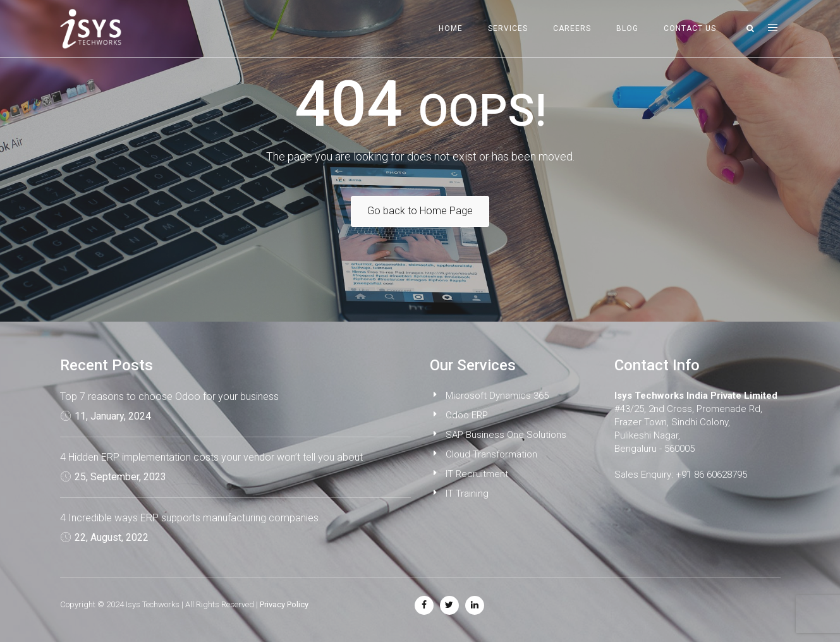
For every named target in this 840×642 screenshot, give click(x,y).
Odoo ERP (467, 415)
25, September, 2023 (120, 477)
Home (451, 28)
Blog (627, 28)
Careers (572, 28)
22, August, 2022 (112, 537)
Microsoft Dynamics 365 (497, 396)
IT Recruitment (477, 474)
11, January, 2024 (113, 416)
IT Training (467, 494)
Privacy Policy (284, 604)
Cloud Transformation (491, 454)
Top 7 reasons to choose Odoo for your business (169, 397)
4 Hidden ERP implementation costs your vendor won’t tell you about (211, 457)
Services (508, 28)
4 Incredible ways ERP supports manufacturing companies (189, 518)
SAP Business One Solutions (506, 435)
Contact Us (690, 28)
